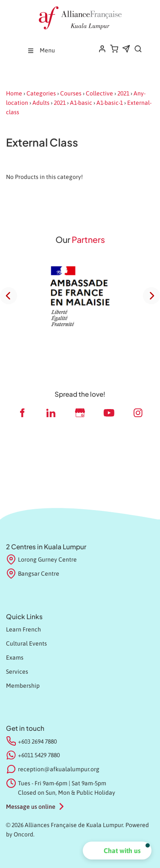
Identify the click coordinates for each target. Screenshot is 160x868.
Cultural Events (26, 643)
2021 (123, 93)
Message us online (31, 807)
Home (14, 93)
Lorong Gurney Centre (41, 560)
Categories (41, 93)
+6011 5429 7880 (39, 755)
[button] (117, 851)
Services (17, 672)
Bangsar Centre (33, 574)
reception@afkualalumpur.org (59, 769)
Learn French (23, 629)
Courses (71, 93)
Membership (23, 686)
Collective (99, 93)
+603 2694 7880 (37, 741)
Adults (41, 103)
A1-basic (81, 103)
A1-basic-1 (110, 103)
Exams (15, 657)
